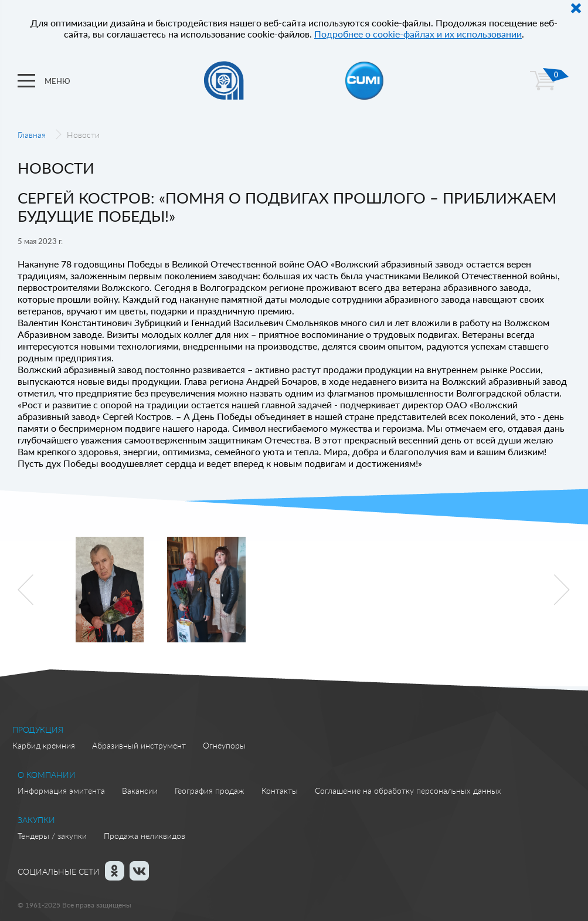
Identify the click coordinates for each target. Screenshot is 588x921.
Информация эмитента (61, 790)
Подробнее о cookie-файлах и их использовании (418, 34)
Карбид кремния (44, 745)
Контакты (280, 790)
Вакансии (140, 790)
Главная (32, 135)
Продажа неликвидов (145, 836)
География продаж (210, 790)
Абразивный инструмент (139, 745)
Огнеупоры (224, 745)
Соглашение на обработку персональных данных (408, 790)
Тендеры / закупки (52, 836)
